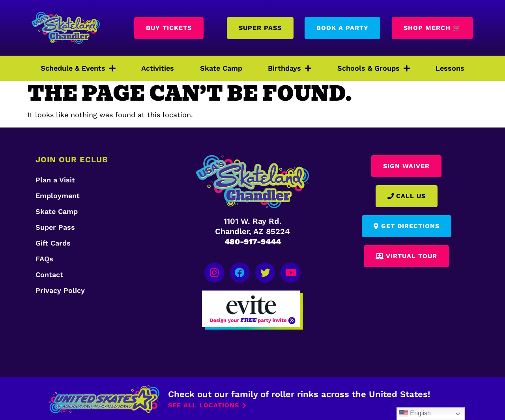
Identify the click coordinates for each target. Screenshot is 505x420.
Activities (158, 68)
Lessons (450, 68)
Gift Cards (53, 243)
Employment (58, 196)
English (415, 414)
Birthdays (290, 68)
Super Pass (55, 227)
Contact (49, 275)
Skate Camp (221, 68)
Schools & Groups (374, 68)
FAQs (44, 259)
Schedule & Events (78, 68)
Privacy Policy (60, 290)
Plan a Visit (55, 180)
